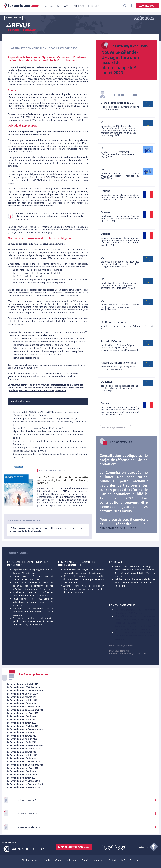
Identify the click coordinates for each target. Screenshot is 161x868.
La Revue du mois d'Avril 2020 (21, 697)
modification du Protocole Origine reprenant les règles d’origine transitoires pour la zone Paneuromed (119, 348)
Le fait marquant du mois (129, 46)
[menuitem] (52, 6)
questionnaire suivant (118, 528)
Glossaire (135, 860)
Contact (112, 860)
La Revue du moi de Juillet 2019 (23, 684)
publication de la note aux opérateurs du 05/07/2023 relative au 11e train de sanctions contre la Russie (120, 197)
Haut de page (143, 847)
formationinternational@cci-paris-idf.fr (128, 653)
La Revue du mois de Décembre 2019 (25, 690)
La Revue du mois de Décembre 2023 (25, 765)
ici (77, 321)
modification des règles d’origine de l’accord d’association (118, 368)
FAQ (123, 860)
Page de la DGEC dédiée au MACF (29, 451)
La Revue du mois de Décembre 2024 (25, 784)
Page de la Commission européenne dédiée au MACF (39, 428)
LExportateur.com (13, 18)
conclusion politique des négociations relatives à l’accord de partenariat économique (119, 388)
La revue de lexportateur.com (74, 847)
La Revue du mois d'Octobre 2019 (23, 687)
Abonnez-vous (148, 6)
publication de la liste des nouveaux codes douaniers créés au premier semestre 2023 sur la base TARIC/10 (118, 285)
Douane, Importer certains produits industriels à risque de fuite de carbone (49, 447)
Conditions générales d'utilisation (60, 860)
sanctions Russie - (117, 154)
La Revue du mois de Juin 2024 (22, 774)
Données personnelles (92, 860)
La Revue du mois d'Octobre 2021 (23, 726)
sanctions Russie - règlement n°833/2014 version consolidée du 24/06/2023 (120, 176)
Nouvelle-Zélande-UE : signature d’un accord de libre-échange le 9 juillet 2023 (120, 62)
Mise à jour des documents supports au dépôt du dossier (120, 108)
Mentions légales (30, 860)
